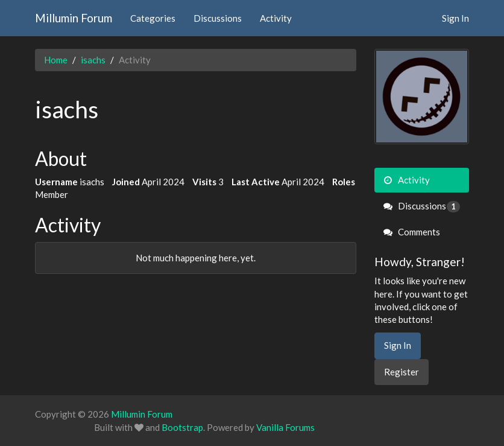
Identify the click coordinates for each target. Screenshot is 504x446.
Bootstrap (182, 427)
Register (402, 372)
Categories (153, 18)
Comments (412, 232)
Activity (276, 18)
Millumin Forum (74, 18)
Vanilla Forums (285, 427)
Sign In (455, 18)
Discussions (218, 18)
